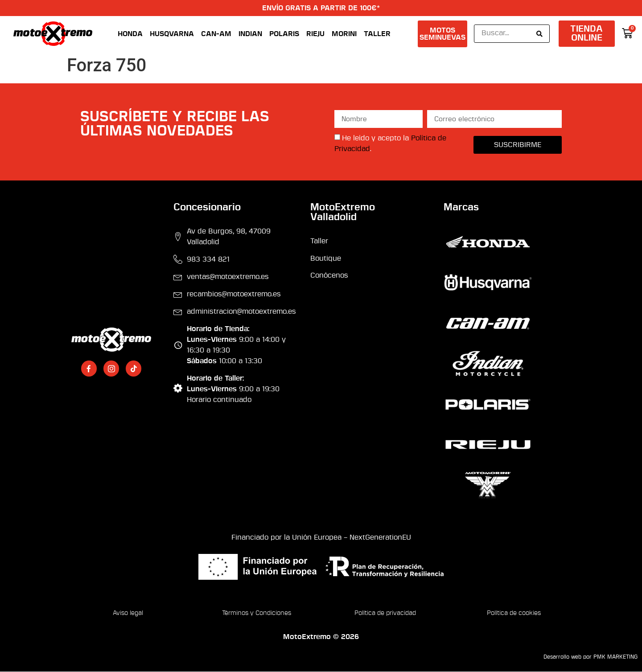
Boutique (326, 258)
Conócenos (329, 276)
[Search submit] (539, 34)
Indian (250, 34)
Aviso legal (128, 614)
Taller (377, 34)
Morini (344, 34)
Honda (130, 34)
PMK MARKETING (615, 657)
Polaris (284, 34)
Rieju (315, 34)
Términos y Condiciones (257, 614)
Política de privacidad (385, 614)
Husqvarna (172, 34)
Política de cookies (514, 614)
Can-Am (216, 34)
